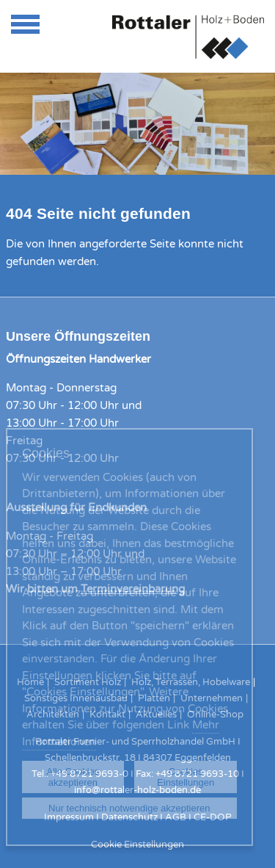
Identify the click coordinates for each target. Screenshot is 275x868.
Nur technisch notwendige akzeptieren (129, 808)
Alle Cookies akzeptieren (73, 777)
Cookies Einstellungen (186, 777)
